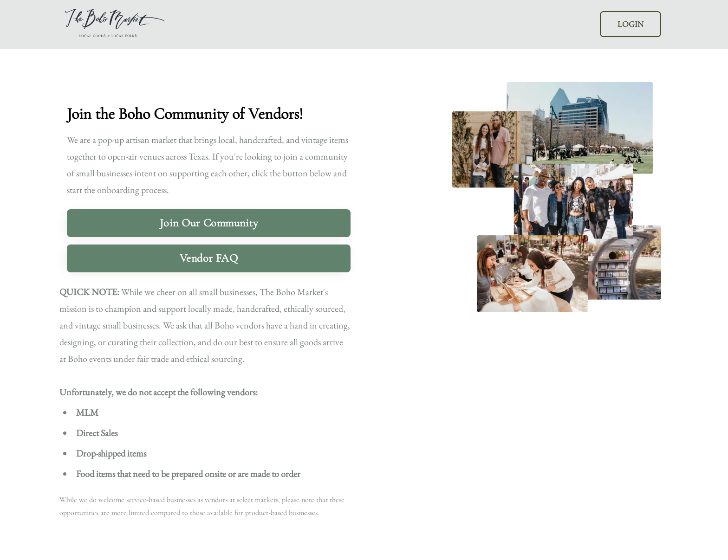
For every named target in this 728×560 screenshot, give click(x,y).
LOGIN (630, 24)
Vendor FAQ (209, 258)
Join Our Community (209, 223)
